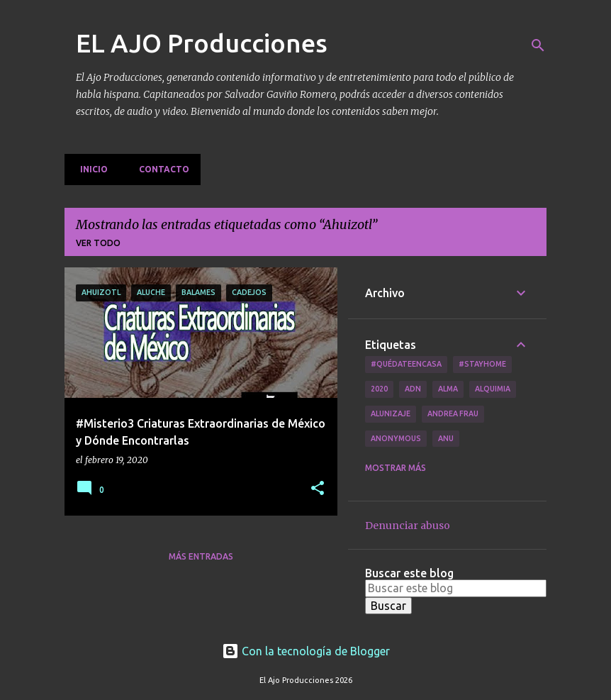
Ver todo (98, 243)
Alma (448, 389)
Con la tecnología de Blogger (306, 651)
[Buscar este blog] (456, 588)
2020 (379, 389)
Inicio (90, 169)
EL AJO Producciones (202, 43)
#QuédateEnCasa (406, 364)
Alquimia (493, 389)
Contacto (160, 169)
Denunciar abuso (408, 526)
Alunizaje (391, 413)
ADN (413, 389)
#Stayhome (482, 364)
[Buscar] (538, 45)
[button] (318, 489)
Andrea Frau (453, 413)
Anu (446, 438)
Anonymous (396, 438)
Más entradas (201, 556)
